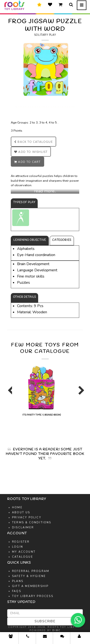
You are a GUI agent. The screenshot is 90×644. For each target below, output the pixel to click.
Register (21, 542)
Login (18, 547)
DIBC (56, 630)
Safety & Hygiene (29, 576)
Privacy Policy (27, 518)
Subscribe (45, 621)
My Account (24, 552)
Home (17, 507)
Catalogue (23, 557)
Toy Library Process (33, 596)
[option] (41, 390)
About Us (21, 513)
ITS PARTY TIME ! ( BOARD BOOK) (41, 390)
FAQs (17, 591)
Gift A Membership (30, 586)
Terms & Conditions (32, 523)
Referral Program (31, 571)
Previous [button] (10, 392)
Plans (18, 581)
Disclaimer (23, 528)
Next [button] (80, 392)
